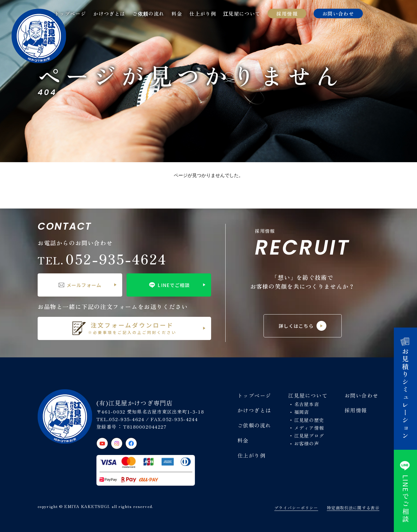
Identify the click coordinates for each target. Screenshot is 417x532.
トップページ (70, 13)
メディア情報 (309, 428)
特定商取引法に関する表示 (353, 508)
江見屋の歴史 (309, 420)
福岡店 (302, 412)
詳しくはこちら (302, 326)
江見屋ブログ (309, 436)
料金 (177, 13)
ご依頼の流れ (148, 13)
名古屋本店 (307, 404)
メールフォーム (80, 285)
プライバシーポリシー (296, 508)
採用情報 (287, 13)
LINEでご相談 (169, 285)
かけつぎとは (109, 13)
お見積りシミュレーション (406, 389)
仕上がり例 (203, 13)
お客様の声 (307, 443)
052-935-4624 (102, 259)
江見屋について (242, 13)
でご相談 (406, 491)
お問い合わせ (338, 13)
